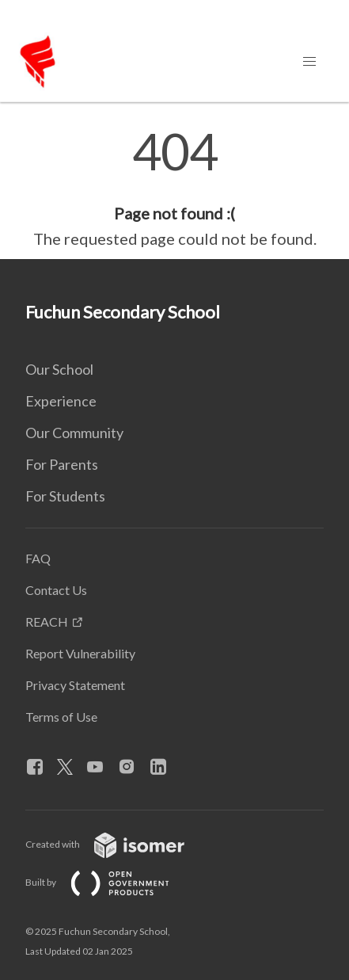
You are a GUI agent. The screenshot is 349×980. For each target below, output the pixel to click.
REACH (47, 622)
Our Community (74, 433)
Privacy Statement (75, 685)
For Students (65, 496)
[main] (174, 189)
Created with (118, 844)
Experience (61, 401)
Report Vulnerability (80, 653)
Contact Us (56, 590)
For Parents (62, 464)
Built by (110, 882)
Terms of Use (61, 717)
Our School (59, 369)
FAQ (38, 558)
